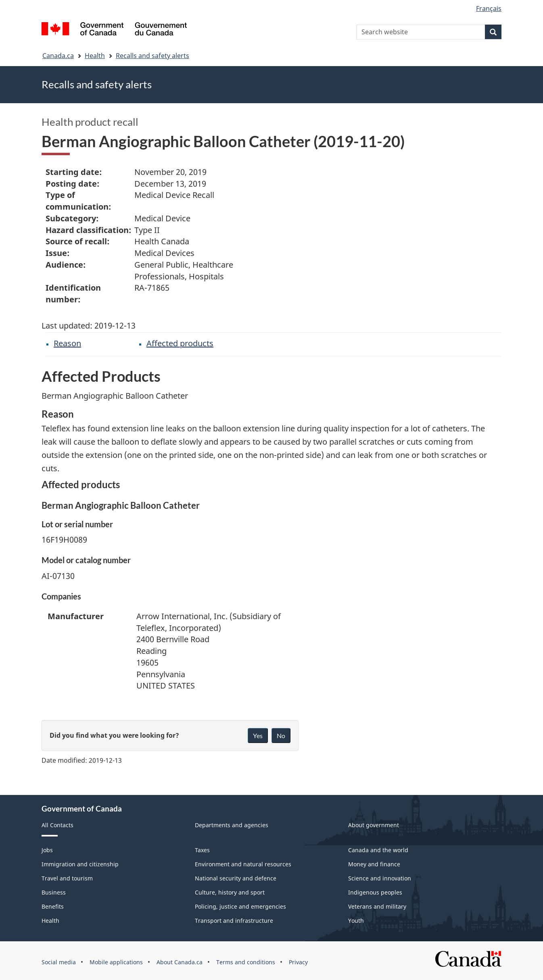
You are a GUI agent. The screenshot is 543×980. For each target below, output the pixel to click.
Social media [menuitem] (59, 962)
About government (374, 825)
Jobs (47, 850)
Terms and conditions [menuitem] (246, 962)
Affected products (180, 343)
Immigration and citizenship (80, 864)
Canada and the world (378, 850)
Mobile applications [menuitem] (116, 962)
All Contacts (57, 825)
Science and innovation (380, 878)
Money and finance (374, 864)
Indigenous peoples (375, 892)
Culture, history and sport (230, 892)
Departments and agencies (232, 825)
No (281, 736)
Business (54, 892)
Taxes (202, 850)
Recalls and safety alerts (152, 56)
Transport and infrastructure (234, 921)
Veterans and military (377, 906)
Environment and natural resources (243, 864)
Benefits (53, 906)
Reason (67, 343)
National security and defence (236, 878)
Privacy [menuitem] (298, 962)
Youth (356, 921)
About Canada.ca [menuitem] (180, 962)
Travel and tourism (67, 878)
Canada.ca (58, 56)
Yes (258, 736)
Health (95, 56)
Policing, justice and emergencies (240, 906)
